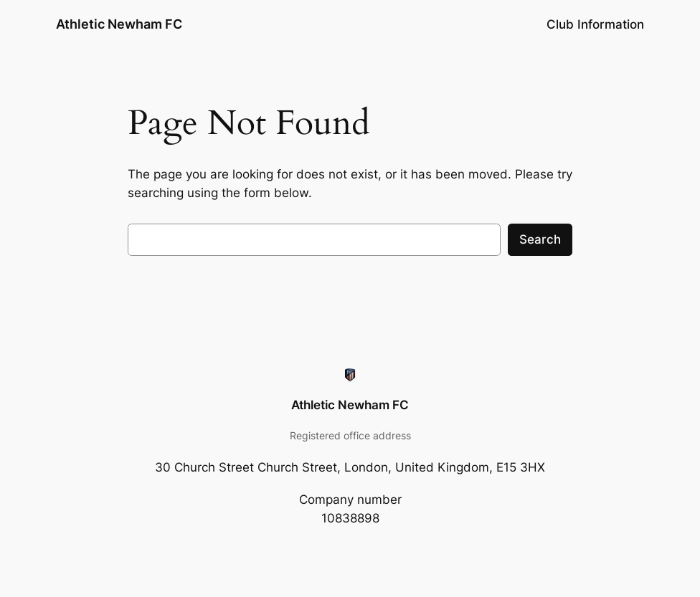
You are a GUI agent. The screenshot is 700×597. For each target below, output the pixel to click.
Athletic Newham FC (119, 24)
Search (540, 239)
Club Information (595, 24)
